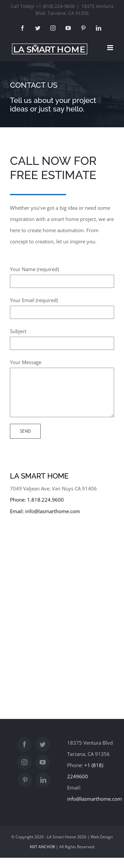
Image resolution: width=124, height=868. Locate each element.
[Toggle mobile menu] (111, 48)
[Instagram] (24, 762)
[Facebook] (24, 744)
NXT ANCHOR (42, 847)
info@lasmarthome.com (53, 511)
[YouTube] (43, 762)
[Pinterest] (25, 780)
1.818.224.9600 (45, 500)
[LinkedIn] (43, 780)
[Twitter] (43, 744)
